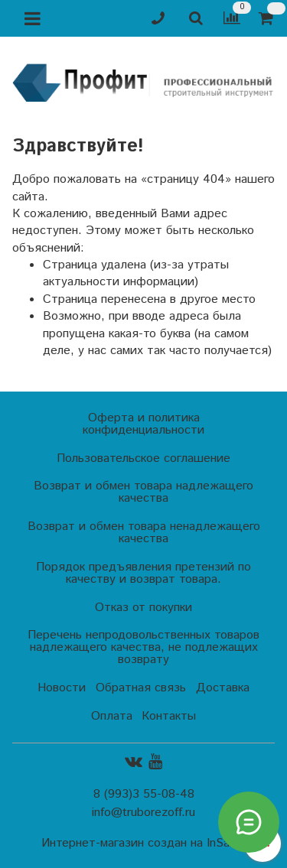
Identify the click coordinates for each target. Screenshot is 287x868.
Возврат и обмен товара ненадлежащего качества (144, 533)
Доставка (223, 688)
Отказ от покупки (143, 608)
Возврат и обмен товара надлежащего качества (143, 492)
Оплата (112, 716)
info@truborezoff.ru (143, 813)
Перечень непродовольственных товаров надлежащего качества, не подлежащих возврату (143, 647)
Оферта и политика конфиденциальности (143, 424)
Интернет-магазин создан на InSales (143, 844)
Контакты (169, 716)
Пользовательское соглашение (143, 458)
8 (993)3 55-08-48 (144, 794)
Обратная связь (141, 688)
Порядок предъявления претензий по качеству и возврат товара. (143, 573)
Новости (62, 688)
